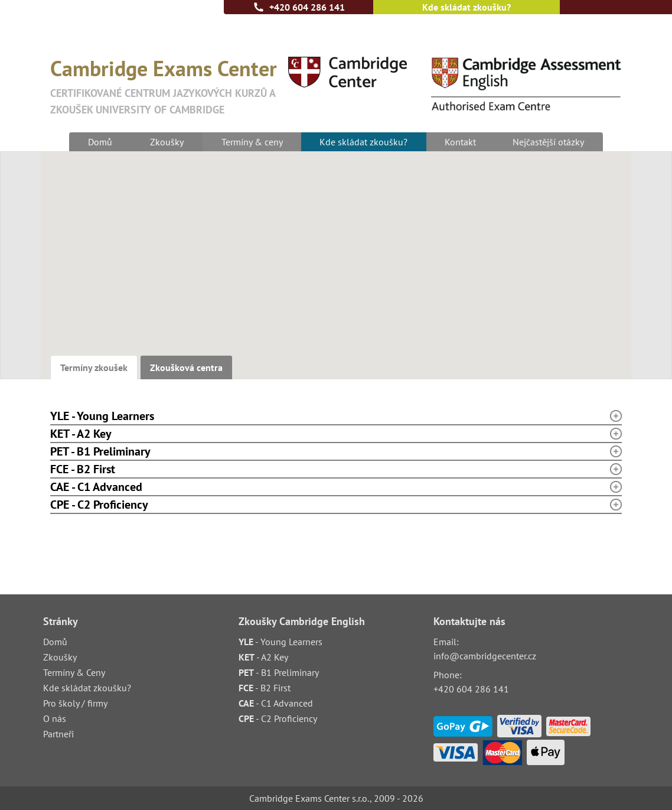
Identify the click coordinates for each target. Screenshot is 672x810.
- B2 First (265, 688)
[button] (404, 300)
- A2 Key (263, 657)
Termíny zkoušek (94, 367)
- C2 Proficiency (278, 718)
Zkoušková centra (186, 367)
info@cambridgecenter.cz (485, 656)
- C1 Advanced (276, 703)
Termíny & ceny (251, 142)
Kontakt (461, 142)
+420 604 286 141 (307, 7)
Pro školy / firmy (75, 703)
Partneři (58, 734)
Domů (99, 142)
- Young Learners (280, 642)
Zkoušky (166, 142)
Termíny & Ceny (74, 672)
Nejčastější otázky (550, 142)
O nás (55, 718)
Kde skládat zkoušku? (467, 7)
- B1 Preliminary (279, 672)
